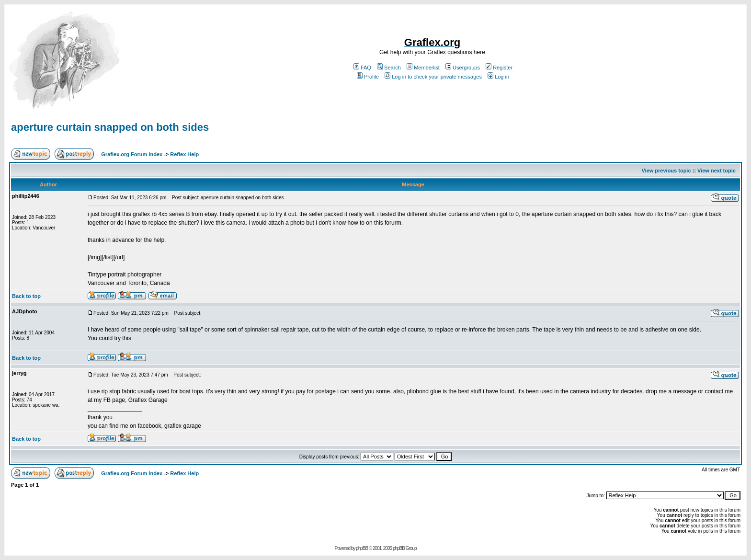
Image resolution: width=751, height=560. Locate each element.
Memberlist (423, 68)
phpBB (362, 548)
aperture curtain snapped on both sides (110, 127)
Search (389, 68)
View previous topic (666, 171)
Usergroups (463, 68)
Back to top (26, 296)
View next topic (717, 171)
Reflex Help (184, 154)
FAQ (362, 68)
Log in (498, 77)
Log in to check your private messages (433, 77)
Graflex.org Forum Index (132, 154)
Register (499, 68)
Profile (368, 77)
